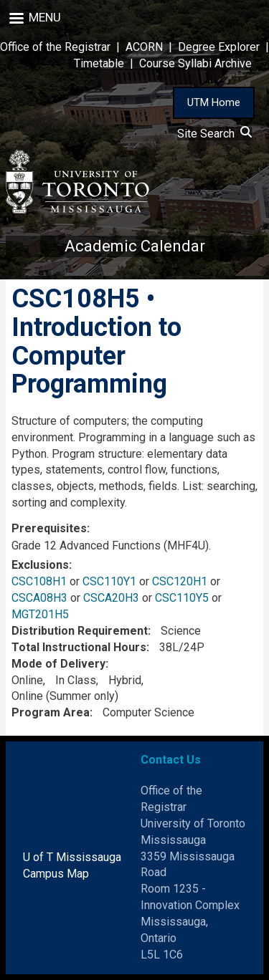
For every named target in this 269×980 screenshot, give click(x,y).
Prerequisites (49, 528)
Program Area (51, 712)
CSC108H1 (39, 581)
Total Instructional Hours (79, 647)
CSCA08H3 (39, 598)
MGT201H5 (40, 614)
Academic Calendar (135, 246)
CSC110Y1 (109, 581)
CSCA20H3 (111, 598)
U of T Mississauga (72, 857)
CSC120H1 (180, 581)
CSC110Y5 (182, 598)
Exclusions (40, 565)
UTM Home (214, 102)
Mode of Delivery (58, 664)
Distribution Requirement (80, 631)
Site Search (214, 134)
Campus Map (56, 874)
